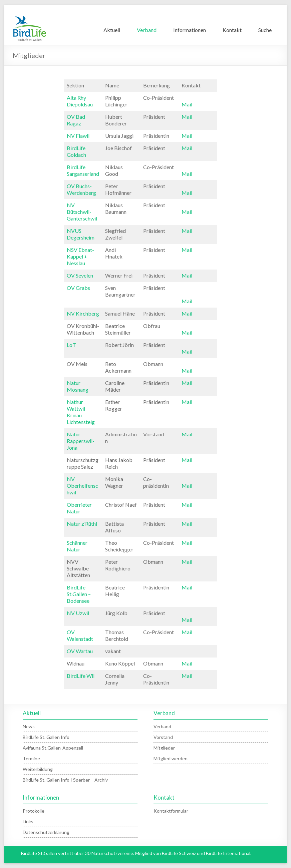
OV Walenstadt (80, 635)
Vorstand (163, 737)
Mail (187, 104)
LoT (71, 345)
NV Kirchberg (83, 313)
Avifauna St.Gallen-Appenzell (53, 748)
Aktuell (112, 30)
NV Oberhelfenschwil (82, 486)
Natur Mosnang (78, 386)
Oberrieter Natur (79, 508)
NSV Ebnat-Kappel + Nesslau (80, 256)
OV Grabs (78, 288)
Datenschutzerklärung (46, 832)
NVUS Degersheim (81, 234)
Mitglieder (164, 748)
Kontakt (232, 30)
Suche (265, 30)
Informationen (190, 30)
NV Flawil (78, 136)
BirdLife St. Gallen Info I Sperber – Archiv (65, 780)
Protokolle (34, 811)
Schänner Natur (77, 546)
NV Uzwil (78, 613)
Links (28, 821)
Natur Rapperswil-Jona (81, 441)
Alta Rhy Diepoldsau (80, 101)
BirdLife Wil (81, 676)
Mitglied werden (171, 758)
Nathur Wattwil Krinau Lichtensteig (81, 412)
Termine (31, 758)
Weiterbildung (38, 769)
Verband (147, 30)
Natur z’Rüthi (82, 524)
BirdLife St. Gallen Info (46, 737)
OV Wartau (80, 651)
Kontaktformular (171, 811)
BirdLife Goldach (76, 151)
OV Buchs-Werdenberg (81, 189)
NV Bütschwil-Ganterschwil (82, 212)
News (29, 726)
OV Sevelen (80, 275)
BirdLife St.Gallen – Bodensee (79, 594)
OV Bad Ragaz (76, 120)
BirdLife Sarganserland (83, 170)
